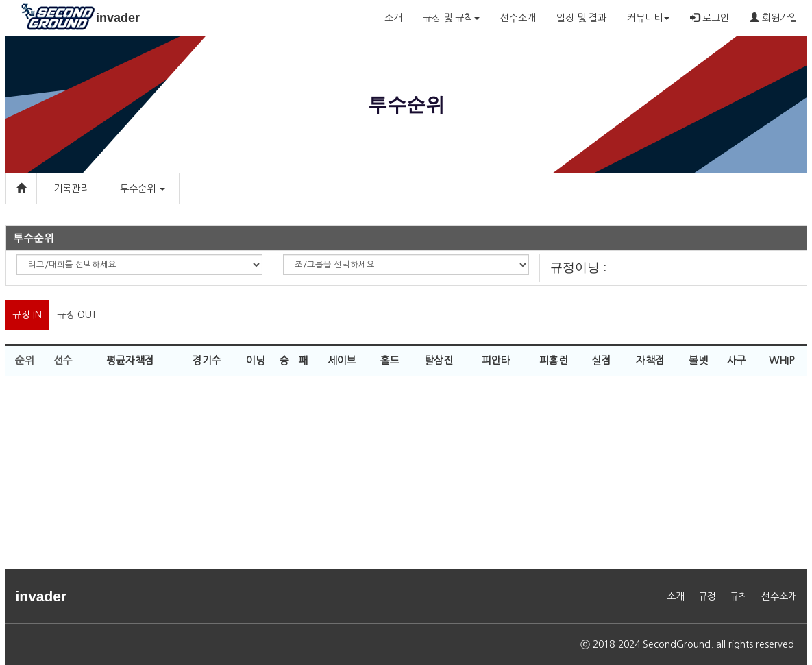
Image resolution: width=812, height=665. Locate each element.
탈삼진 (439, 360)
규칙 (739, 596)
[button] (162, 189)
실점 (602, 360)
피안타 (496, 360)
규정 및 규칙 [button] (451, 18)
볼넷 (698, 360)
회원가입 (774, 17)
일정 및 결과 (581, 18)
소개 (393, 18)
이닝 (256, 360)
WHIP (782, 360)
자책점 (650, 360)
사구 (737, 360)
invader (118, 18)
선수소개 (518, 18)
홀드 (390, 360)
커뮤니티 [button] (648, 18)
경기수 (207, 360)
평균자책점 (130, 360)
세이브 (342, 360)
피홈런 (554, 360)
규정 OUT (77, 315)
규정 (707, 596)
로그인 (710, 17)
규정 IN (27, 315)
